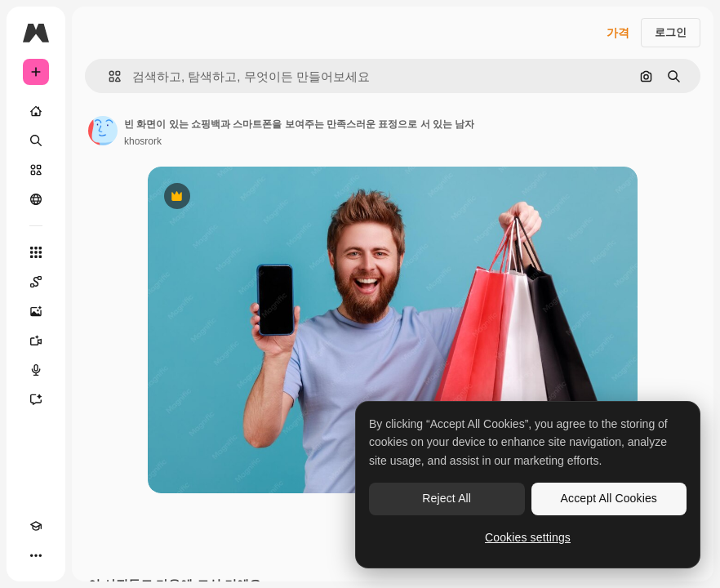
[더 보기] (36, 555)
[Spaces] (36, 282)
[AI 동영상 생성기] (36, 341)
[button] (108, 76)
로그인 (671, 32)
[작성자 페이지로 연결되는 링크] (103, 131)
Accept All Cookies (609, 498)
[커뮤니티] (36, 199)
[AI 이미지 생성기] (36, 311)
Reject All (447, 498)
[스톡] (36, 170)
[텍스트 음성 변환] (36, 370)
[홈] (36, 111)
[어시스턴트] (36, 399)
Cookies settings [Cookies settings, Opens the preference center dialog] (528, 537)
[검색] (36, 140)
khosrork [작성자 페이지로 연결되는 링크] (143, 141)
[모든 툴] (36, 252)
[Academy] (36, 526)
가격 (618, 33)
